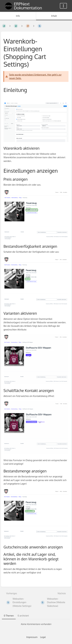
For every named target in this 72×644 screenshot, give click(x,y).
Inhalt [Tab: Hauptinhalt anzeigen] (54, 16)
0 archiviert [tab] (23, 616)
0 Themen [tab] (9, 616)
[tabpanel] (36, 624)
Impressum (32, 637)
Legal (43, 637)
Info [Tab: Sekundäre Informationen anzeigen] (18, 16)
